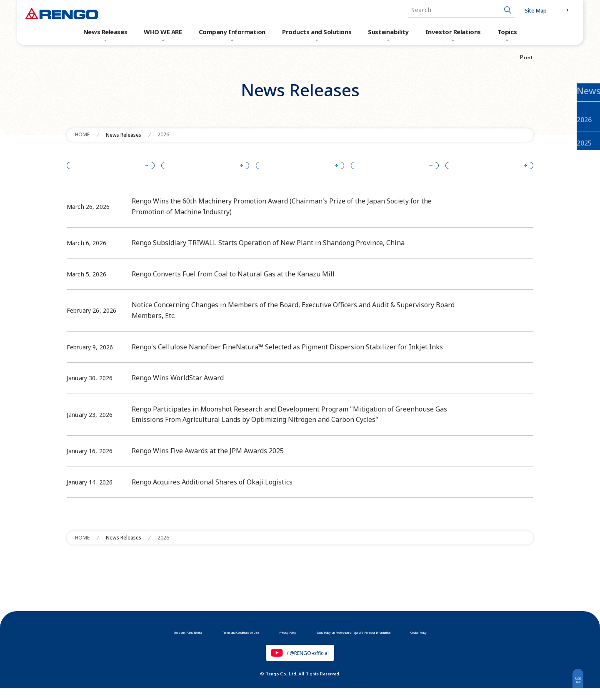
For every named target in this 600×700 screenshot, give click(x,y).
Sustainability (388, 32)
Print (526, 58)
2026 (163, 134)
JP (548, 10)
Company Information (232, 32)
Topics (507, 32)
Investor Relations (453, 32)
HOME (82, 134)
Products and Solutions (317, 32)
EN (566, 10)
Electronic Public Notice (117, 642)
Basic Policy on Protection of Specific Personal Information (386, 642)
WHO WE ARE (163, 32)
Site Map (521, 10)
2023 (391, 171)
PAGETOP (574, 685)
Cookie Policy (495, 642)
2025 (202, 171)
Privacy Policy (276, 642)
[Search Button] (493, 10)
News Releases (105, 32)
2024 (297, 171)
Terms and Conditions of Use (202, 642)
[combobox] (446, 10)
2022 (486, 171)
